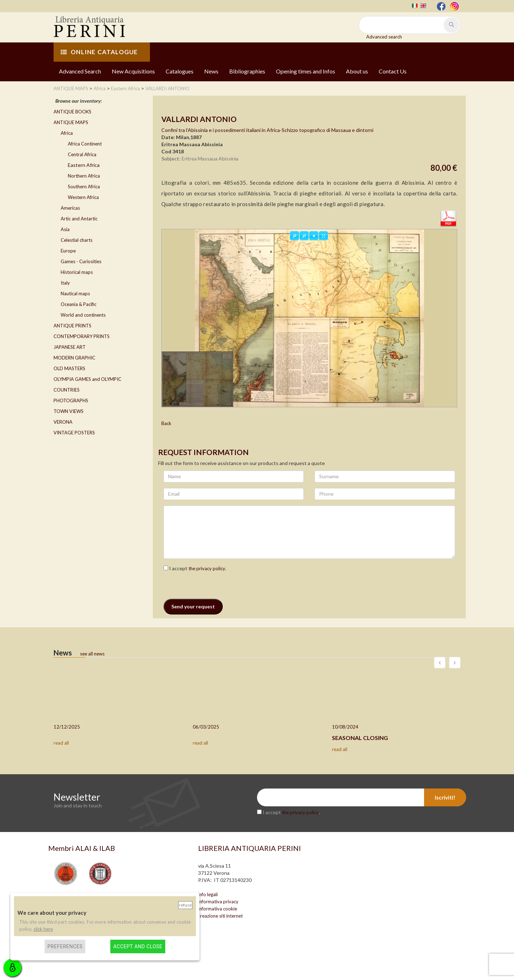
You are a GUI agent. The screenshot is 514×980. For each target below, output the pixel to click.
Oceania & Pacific (79, 304)
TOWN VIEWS (69, 411)
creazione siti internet (220, 916)
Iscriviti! (445, 797)
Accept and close (138, 946)
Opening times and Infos (306, 71)
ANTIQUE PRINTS (72, 326)
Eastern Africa (84, 165)
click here (43, 929)
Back (166, 423)
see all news (92, 654)
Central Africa (82, 154)
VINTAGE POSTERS (74, 433)
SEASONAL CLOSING (360, 738)
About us (357, 71)
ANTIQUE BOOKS (72, 112)
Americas (70, 208)
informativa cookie (218, 909)
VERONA (63, 422)
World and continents (83, 315)
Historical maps (77, 272)
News (211, 71)
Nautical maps (75, 294)
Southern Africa (84, 187)
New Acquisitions (133, 71)
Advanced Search (80, 71)
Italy (65, 283)
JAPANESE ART (70, 347)
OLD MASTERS (69, 368)
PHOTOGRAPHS (71, 400)
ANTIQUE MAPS (71, 122)
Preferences (65, 946)
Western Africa (83, 197)
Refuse (185, 905)
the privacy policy (207, 568)
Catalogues (180, 71)
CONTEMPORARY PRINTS (82, 336)
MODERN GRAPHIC (74, 358)
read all (61, 743)
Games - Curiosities (81, 261)
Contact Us (393, 71)
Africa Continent (85, 144)
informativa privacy (218, 902)
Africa (67, 133)
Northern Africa (84, 176)
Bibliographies (247, 71)
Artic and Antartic (79, 219)
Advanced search (384, 37)
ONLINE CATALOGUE (99, 52)
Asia (65, 229)
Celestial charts (77, 240)
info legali (208, 894)
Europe (68, 251)
